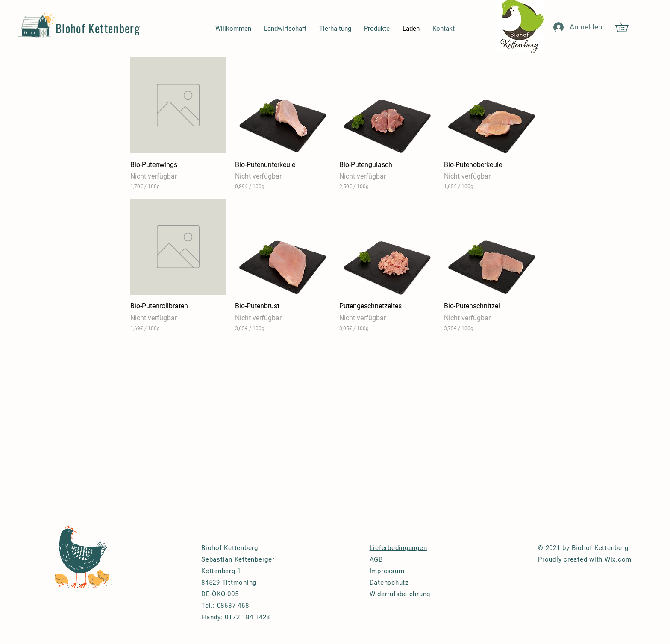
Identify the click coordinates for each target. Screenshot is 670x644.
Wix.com (618, 559)
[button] (627, 27)
